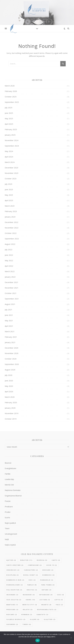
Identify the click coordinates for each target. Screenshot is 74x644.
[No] (71, 638)
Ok (38, 640)
